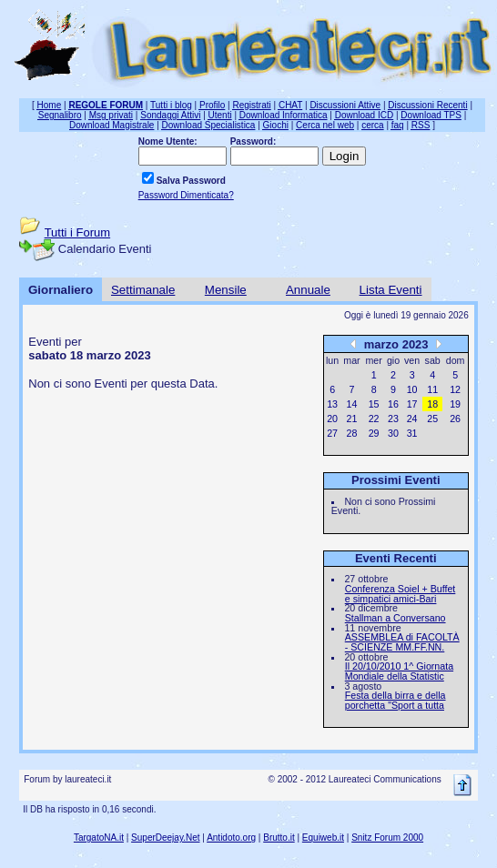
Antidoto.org (231, 838)
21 (352, 419)
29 (374, 433)
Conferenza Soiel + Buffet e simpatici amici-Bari (401, 594)
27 (332, 433)
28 (352, 433)
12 (455, 389)
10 (412, 389)
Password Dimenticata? (186, 195)
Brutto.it (279, 838)
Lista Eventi (391, 290)
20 (332, 419)
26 (455, 419)
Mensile (226, 290)
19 (455, 404)
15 (374, 404)
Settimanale (143, 290)
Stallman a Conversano (396, 618)
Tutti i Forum (77, 232)
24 (412, 419)
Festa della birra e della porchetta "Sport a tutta (396, 700)
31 (412, 433)
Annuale (308, 290)
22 (374, 419)
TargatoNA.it (99, 838)
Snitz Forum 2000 (387, 838)
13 (332, 404)
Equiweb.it (323, 838)
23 (393, 419)
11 (432, 389)
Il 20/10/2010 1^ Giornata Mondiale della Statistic (399, 671)
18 (432, 404)
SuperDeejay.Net (165, 838)
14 (352, 404)
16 (393, 404)
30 (393, 433)
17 (412, 404)
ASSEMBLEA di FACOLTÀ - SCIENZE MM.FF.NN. (402, 642)
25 (432, 419)
